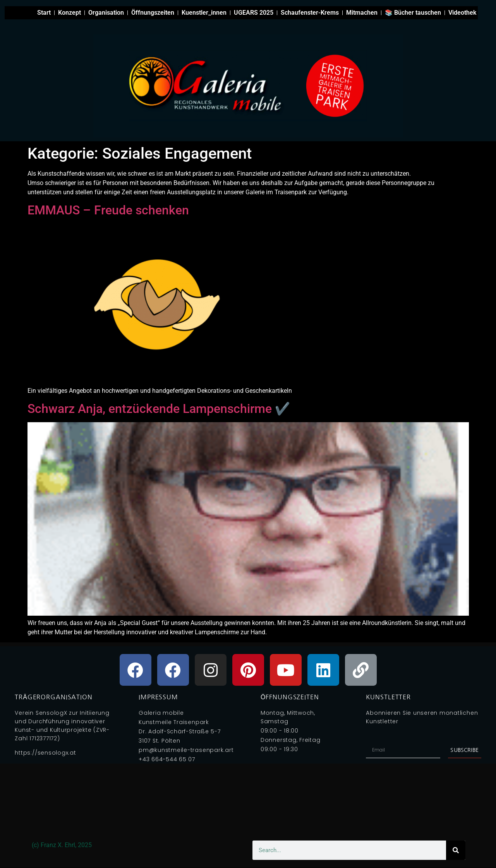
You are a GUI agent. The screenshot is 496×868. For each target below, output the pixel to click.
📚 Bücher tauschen (413, 13)
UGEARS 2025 (254, 13)
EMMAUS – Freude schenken (108, 210)
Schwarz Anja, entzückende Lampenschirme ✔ (159, 409)
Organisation (106, 13)
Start (44, 13)
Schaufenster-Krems (310, 13)
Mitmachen (362, 13)
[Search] (456, 850)
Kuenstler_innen (204, 13)
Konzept (70, 13)
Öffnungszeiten (153, 13)
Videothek (462, 13)
